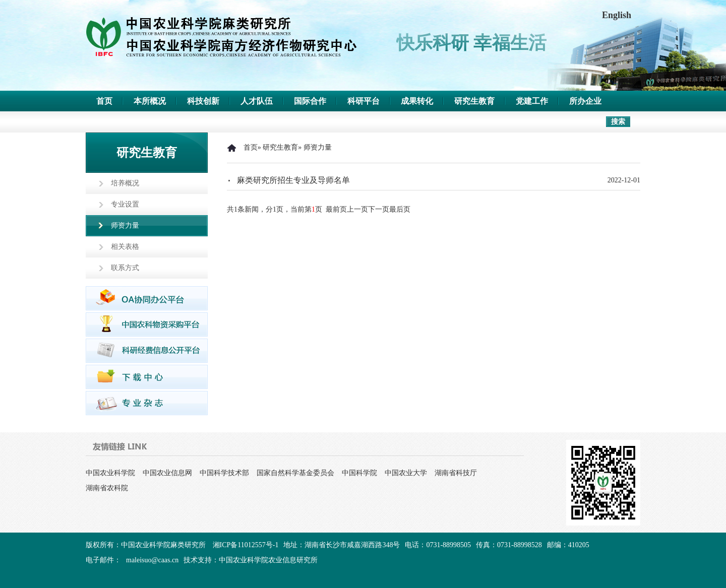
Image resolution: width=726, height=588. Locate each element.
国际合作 (310, 101)
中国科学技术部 (224, 473)
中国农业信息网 (167, 473)
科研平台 (364, 101)
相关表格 (125, 247)
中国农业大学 (406, 473)
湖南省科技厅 (456, 473)
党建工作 (532, 101)
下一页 (379, 209)
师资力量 (125, 225)
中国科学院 (359, 473)
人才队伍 (257, 101)
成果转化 (417, 101)
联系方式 (125, 268)
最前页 (336, 209)
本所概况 (150, 101)
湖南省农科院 (107, 488)
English (617, 15)
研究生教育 (474, 101)
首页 (104, 101)
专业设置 (125, 204)
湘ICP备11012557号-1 (246, 545)
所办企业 (585, 101)
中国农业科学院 (110, 473)
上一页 (357, 209)
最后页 (400, 209)
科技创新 (203, 101)
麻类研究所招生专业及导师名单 (293, 180)
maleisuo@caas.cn (152, 560)
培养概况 (125, 183)
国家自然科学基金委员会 (295, 473)
